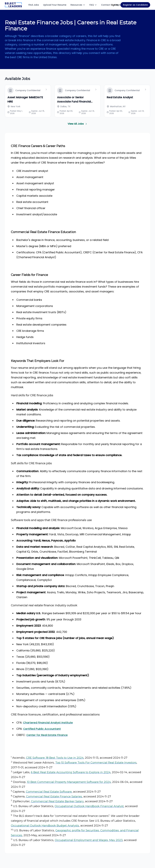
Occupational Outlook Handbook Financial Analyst (89, 806)
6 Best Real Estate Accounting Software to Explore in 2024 (71, 772)
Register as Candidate (135, 5)
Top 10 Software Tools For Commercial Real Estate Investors (96, 763)
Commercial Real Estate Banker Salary (57, 801)
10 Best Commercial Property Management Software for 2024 (69, 782)
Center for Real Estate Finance (47, 735)
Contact (106, 5)
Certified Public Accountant (42, 729)
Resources (78, 5)
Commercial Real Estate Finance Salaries (54, 797)
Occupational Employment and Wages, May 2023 (89, 840)
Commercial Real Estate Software (49, 792)
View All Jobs (77, 124)
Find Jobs (34, 5)
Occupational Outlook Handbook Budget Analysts (45, 826)
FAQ (93, 5)
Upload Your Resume (55, 5)
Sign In (115, 5)
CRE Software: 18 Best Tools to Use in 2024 (55, 758)
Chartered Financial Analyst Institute (48, 723)
